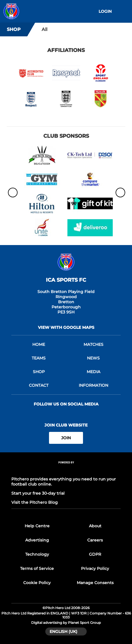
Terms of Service (37, 568)
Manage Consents (95, 583)
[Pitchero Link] (66, 470)
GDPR (95, 554)
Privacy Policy (95, 568)
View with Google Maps (66, 327)
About (95, 526)
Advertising (37, 540)
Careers (95, 540)
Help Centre (37, 526)
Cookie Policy (37, 583)
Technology (37, 554)
